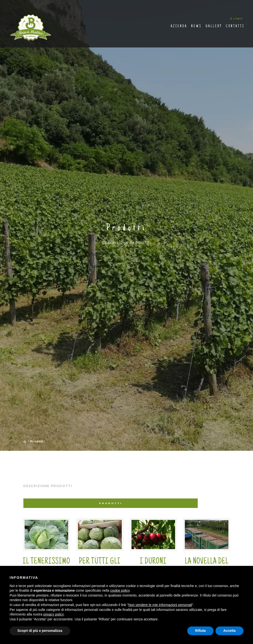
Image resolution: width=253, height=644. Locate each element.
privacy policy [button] (53, 614)
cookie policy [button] (120, 590)
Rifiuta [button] (200, 631)
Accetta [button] (230, 631)
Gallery (200, 28)
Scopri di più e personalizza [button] (40, 631)
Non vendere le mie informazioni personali (160, 605)
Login (223, 20)
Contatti (221, 28)
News (183, 28)
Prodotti (38, 442)
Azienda (165, 28)
